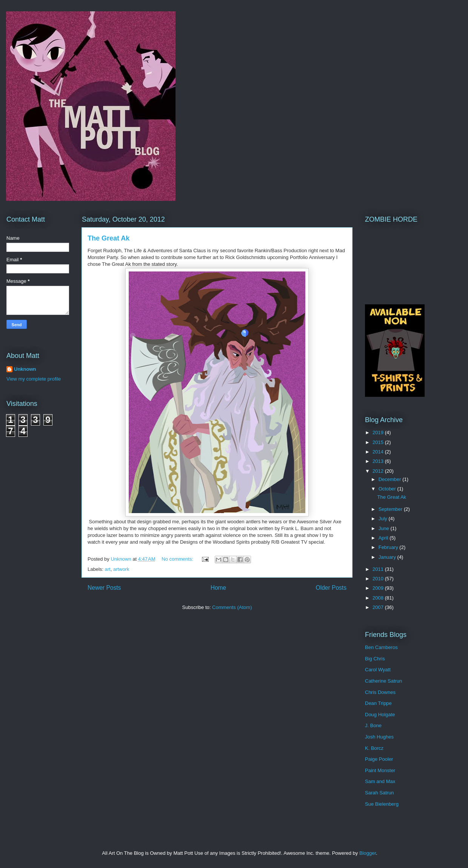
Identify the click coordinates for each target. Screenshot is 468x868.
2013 (379, 461)
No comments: (178, 559)
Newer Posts (104, 588)
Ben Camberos (381, 647)
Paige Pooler (379, 759)
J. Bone (373, 725)
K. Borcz (374, 748)
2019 (379, 432)
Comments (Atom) (232, 607)
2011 (379, 569)
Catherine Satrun (383, 681)
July (384, 519)
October (388, 489)
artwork (121, 569)
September (391, 509)
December (391, 479)
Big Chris (375, 659)
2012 (379, 471)
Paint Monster (380, 770)
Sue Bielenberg (382, 804)
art (108, 569)
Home (219, 588)
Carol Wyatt (378, 670)
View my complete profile (34, 379)
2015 (379, 442)
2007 (379, 607)
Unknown (25, 369)
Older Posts (331, 588)
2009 (379, 588)
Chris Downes (380, 692)
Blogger (368, 853)
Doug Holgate (380, 715)
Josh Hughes (379, 737)
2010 (379, 579)
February (389, 547)
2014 (379, 452)
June (385, 528)
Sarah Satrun (379, 793)
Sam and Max (380, 781)
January (388, 557)
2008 (379, 598)
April (384, 538)
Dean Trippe (378, 703)
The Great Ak (109, 238)
